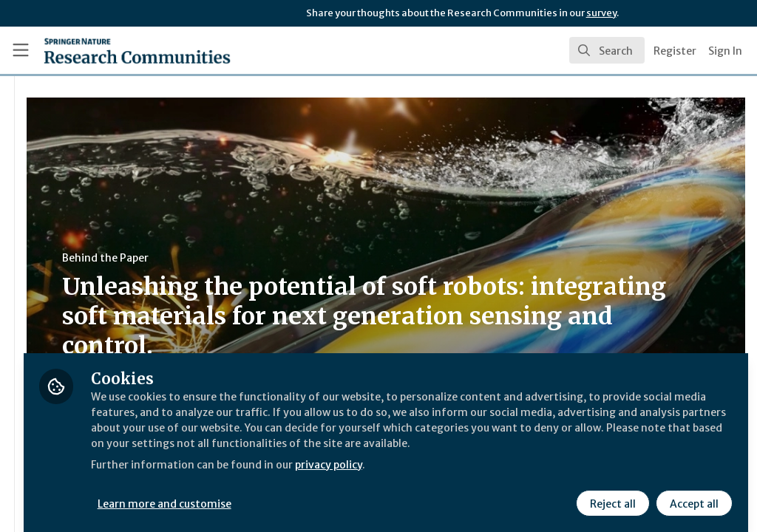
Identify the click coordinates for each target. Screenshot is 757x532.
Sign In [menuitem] (725, 51)
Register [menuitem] (675, 51)
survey (601, 13)
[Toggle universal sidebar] (21, 50)
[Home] (111, 50)
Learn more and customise (340, 493)
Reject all (611, 493)
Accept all (692, 493)
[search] (607, 50)
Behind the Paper (280, 258)
